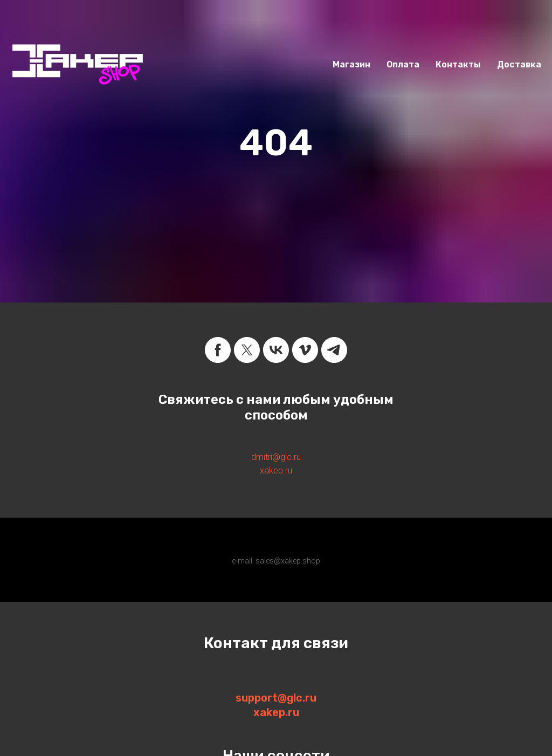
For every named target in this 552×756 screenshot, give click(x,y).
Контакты (458, 64)
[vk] (276, 350)
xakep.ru (276, 470)
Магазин (351, 64)
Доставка (519, 64)
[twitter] (247, 350)
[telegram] (334, 350)
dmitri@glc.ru (276, 457)
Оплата (403, 64)
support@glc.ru (276, 698)
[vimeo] (305, 350)
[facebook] (218, 350)
